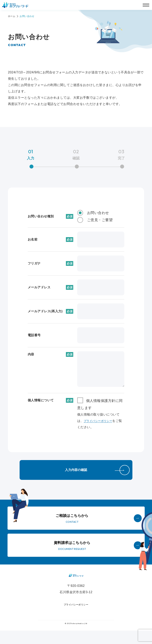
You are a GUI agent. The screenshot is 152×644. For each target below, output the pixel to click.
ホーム (12, 16)
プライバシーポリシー (100, 421)
